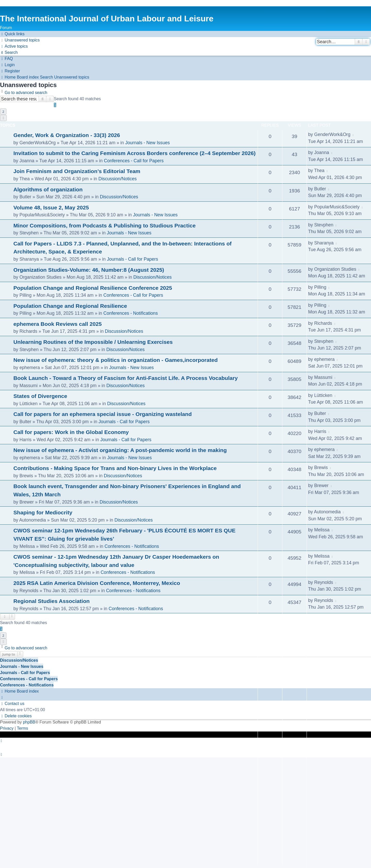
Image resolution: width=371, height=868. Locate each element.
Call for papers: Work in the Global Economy (71, 432)
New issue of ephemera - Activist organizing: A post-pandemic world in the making (120, 450)
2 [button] (3, 112)
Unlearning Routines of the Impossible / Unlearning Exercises (93, 342)
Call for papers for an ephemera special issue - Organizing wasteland (103, 414)
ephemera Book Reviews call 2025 (58, 324)
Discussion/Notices (118, 179)
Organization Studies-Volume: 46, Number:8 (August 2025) (89, 270)
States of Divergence (40, 396)
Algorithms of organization (48, 189)
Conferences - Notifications (130, 313)
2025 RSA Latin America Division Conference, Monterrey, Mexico (97, 583)
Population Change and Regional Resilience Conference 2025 (93, 288)
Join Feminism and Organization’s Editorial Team (77, 171)
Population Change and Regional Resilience (70, 306)
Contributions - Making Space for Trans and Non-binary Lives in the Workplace (115, 468)
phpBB (29, 722)
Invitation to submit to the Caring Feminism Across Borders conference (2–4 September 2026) (134, 153)
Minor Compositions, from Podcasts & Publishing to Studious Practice (104, 225)
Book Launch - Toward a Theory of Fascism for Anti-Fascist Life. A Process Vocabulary (126, 378)
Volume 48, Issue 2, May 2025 (51, 207)
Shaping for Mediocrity (43, 512)
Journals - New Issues (147, 143)
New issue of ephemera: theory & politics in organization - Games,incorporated (116, 360)
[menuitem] (20, 40)
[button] (3, 118)
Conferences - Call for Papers (134, 161)
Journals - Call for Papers (133, 259)
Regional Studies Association (52, 601)
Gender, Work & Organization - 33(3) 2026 (67, 135)
